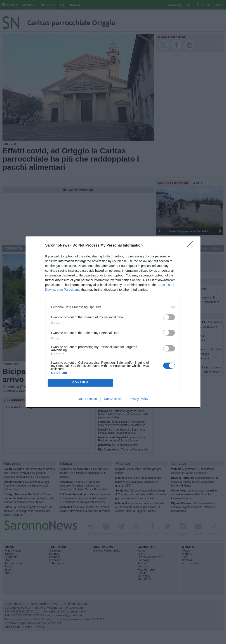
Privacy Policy (138, 399)
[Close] (191, 246)
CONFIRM (80, 383)
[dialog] (113, 322)
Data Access (113, 399)
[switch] (169, 317)
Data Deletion (87, 399)
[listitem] (113, 307)
